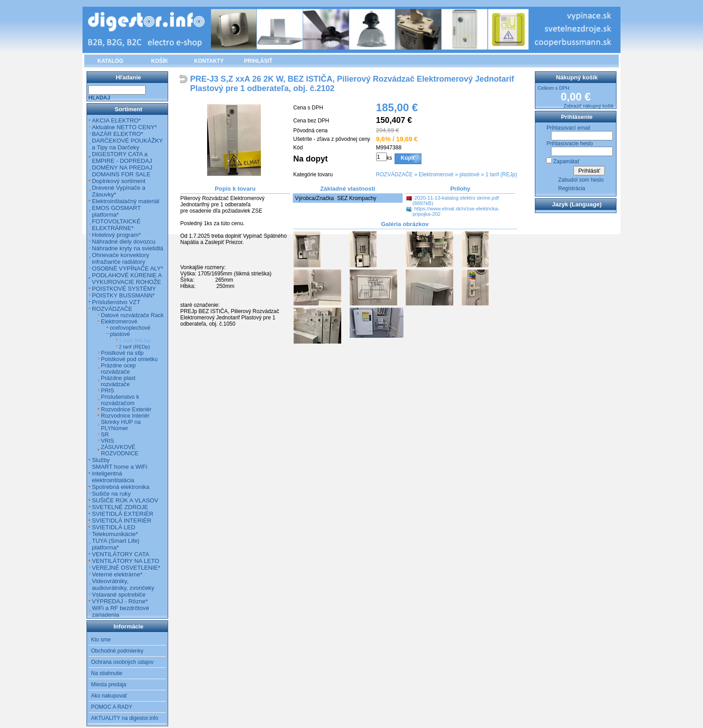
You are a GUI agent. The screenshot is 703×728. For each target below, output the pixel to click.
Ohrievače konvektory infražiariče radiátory (121, 258)
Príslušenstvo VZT (116, 302)
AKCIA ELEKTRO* (116, 120)
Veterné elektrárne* (117, 574)
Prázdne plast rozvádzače (118, 381)
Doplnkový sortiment (119, 181)
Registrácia (572, 188)
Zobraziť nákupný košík (589, 106)
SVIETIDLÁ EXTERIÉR (123, 514)
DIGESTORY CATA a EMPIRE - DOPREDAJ (122, 157)
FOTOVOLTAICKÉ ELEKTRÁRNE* (116, 225)
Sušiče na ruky (111, 494)
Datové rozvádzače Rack (132, 315)
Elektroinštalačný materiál (126, 201)
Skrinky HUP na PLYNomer (121, 425)
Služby (101, 460)
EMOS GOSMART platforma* (116, 211)
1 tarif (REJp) (501, 174)
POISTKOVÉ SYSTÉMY (124, 289)
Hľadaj (99, 98)
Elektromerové (436, 174)
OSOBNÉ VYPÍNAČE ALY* (128, 268)
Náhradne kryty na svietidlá (128, 248)
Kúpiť (408, 158)
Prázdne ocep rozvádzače (118, 369)
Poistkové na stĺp (122, 353)
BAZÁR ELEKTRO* (117, 134)
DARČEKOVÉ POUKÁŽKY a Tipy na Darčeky (127, 144)
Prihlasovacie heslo (570, 144)
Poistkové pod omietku (129, 359)
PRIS (107, 391)
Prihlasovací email (568, 128)
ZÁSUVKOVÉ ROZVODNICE (120, 450)
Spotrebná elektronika (121, 487)
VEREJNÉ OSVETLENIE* (126, 568)
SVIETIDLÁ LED (114, 527)
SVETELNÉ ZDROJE (120, 507)
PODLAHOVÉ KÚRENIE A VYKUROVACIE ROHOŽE (127, 279)
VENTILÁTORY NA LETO (126, 561)
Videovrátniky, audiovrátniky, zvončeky (123, 584)
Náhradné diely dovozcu (124, 242)
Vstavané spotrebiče (119, 595)
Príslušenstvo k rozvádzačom (120, 400)
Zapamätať (566, 161)
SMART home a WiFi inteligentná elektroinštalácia (119, 473)
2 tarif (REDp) (135, 347)
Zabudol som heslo (581, 180)
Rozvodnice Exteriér (126, 410)
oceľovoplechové (130, 328)
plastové (470, 174)
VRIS (107, 441)
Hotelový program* (116, 235)
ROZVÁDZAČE (395, 174)
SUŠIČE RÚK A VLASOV (125, 500)
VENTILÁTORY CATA (121, 554)
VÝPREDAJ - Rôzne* (120, 601)
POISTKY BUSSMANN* (123, 295)
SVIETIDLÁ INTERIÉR (122, 521)
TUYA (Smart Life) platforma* (116, 544)
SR (105, 435)
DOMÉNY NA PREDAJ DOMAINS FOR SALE (122, 171)
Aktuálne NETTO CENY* (124, 127)
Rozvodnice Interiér (125, 416)
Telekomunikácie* (115, 534)
